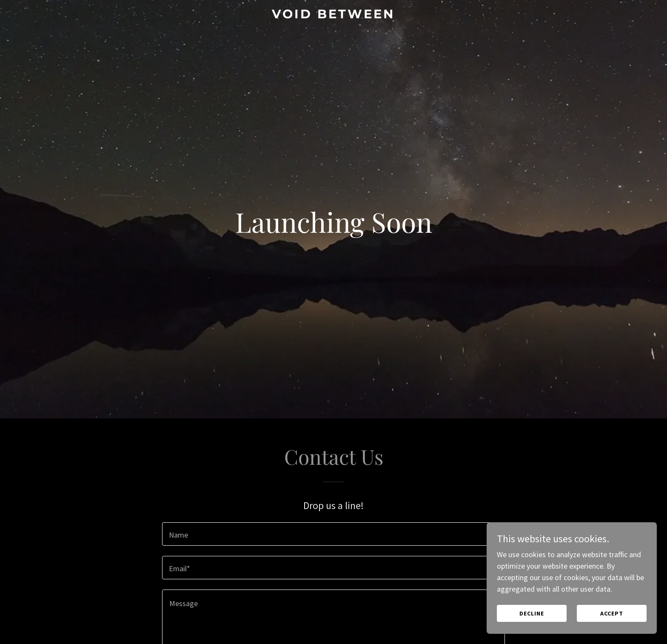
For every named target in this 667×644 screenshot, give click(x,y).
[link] (334, 16)
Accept (612, 613)
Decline (532, 613)
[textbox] (333, 534)
